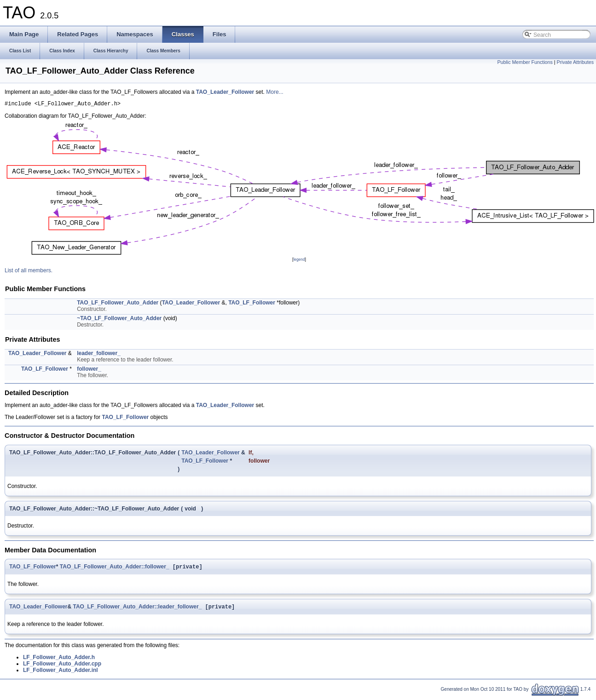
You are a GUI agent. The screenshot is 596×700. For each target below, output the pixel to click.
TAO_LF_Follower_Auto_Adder (118, 304)
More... (275, 92)
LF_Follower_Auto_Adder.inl (61, 673)
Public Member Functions (525, 62)
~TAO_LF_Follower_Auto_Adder (119, 320)
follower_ (89, 370)
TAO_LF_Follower (252, 304)
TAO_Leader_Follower (225, 92)
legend (299, 261)
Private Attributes (575, 62)
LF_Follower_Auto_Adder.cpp (62, 667)
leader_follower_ (99, 355)
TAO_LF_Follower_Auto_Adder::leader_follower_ (137, 610)
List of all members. (29, 272)
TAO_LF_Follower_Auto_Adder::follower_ (115, 569)
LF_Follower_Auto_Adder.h (59, 660)
